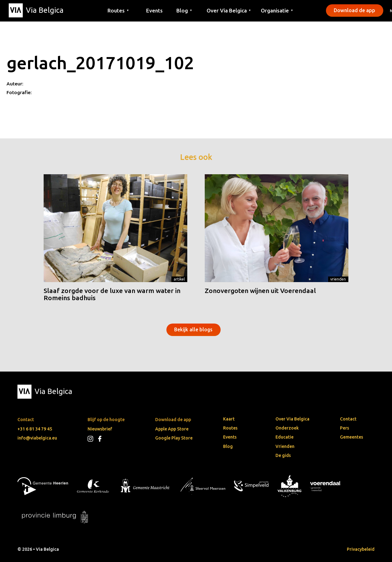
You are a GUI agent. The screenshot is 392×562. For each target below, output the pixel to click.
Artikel (179, 279)
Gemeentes (351, 437)
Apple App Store (172, 429)
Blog (228, 446)
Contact (348, 419)
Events (154, 10)
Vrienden (338, 279)
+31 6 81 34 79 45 (35, 429)
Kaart (229, 419)
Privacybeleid (361, 549)
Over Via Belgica (292, 419)
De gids (283, 455)
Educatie (284, 437)
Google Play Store (174, 438)
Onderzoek (287, 428)
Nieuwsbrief (100, 429)
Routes (230, 428)
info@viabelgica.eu (37, 438)
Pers (344, 428)
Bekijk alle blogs (193, 329)
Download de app (354, 10)
